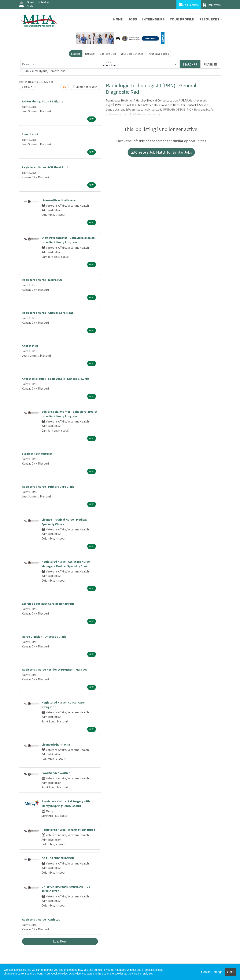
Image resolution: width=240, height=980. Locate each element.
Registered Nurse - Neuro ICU (42, 280)
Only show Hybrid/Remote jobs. (45, 71)
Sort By (26, 87)
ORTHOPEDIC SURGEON (58, 858)
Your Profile (182, 19)
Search (76, 54)
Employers (212, 5)
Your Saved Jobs (159, 54)
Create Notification (85, 87)
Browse (90, 54)
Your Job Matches (132, 54)
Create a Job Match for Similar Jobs (161, 152)
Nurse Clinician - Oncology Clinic (44, 636)
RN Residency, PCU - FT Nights (42, 101)
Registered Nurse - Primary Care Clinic (48, 486)
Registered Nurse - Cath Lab (41, 919)
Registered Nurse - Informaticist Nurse (68, 830)
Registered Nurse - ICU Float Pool (45, 167)
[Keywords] (60, 64)
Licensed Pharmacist (56, 744)
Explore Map (108, 54)
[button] (210, 64)
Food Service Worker (56, 773)
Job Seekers (189, 5)
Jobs (133, 19)
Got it (231, 972)
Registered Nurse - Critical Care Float (48, 313)
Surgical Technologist (37, 454)
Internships (153, 19)
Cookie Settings (212, 972)
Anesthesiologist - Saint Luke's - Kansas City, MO (55, 379)
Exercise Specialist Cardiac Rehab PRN (48, 604)
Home (118, 19)
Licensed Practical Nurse (59, 200)
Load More (60, 941)
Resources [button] (209, 19)
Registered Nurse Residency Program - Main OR (54, 669)
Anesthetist (30, 134)
